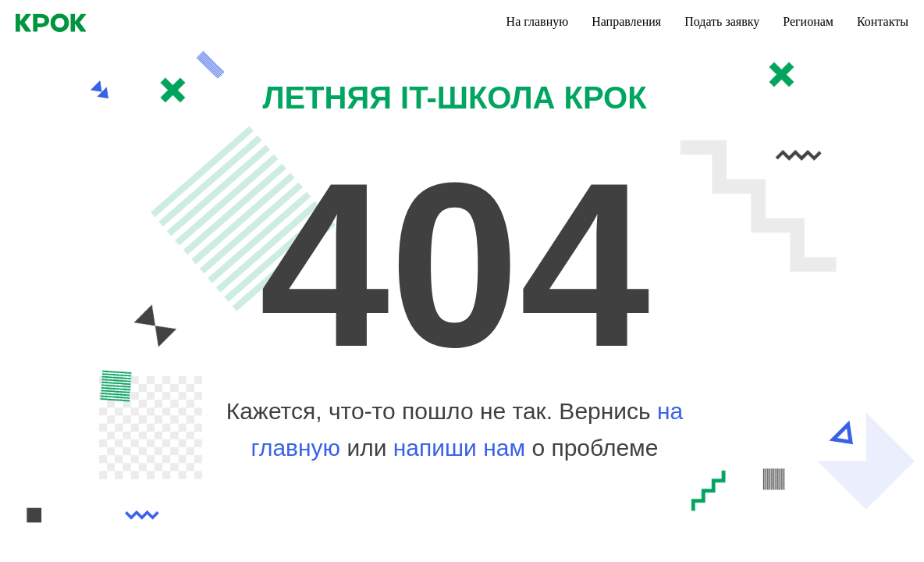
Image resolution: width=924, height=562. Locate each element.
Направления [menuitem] (626, 21)
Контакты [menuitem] (883, 21)
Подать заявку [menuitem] (722, 21)
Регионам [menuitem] (808, 21)
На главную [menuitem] (538, 21)
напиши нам (463, 448)
